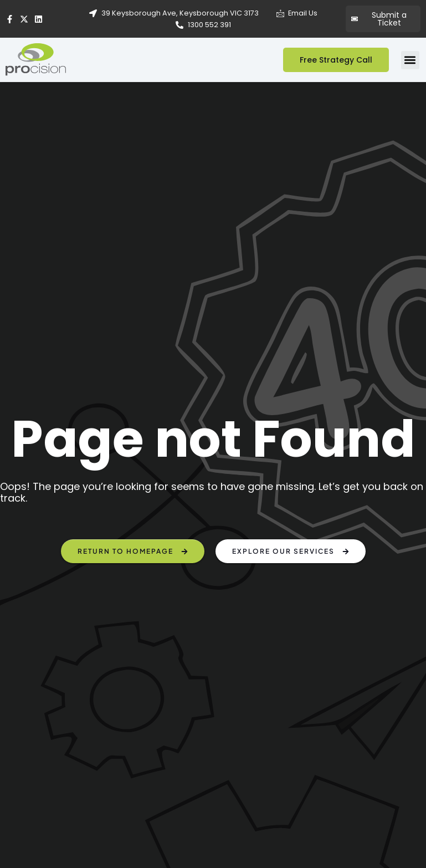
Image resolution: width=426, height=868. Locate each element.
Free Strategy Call (336, 60)
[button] (410, 60)
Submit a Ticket (379, 19)
